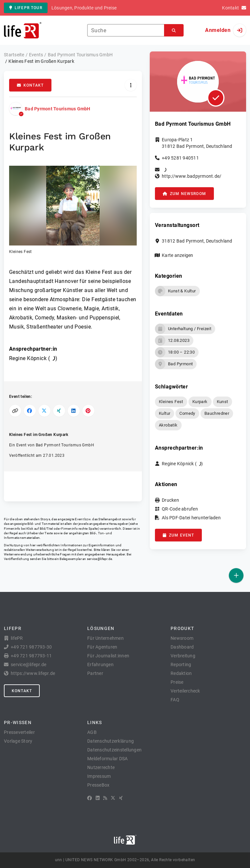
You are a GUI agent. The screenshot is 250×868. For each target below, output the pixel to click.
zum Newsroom (184, 194)
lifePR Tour (26, 8)
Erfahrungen (100, 665)
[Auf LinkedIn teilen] (74, 411)
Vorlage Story (18, 741)
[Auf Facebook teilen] (30, 411)
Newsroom (182, 638)
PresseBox (98, 785)
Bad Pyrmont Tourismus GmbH (58, 109)
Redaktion (181, 673)
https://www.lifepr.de (33, 673)
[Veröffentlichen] (236, 575)
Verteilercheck (185, 691)
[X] (113, 798)
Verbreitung (183, 656)
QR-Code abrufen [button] (180, 509)
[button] (73, 210)
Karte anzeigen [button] (178, 255)
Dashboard (182, 647)
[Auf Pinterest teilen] (88, 411)
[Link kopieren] (15, 411)
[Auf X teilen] (44, 411)
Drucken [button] (170, 500)
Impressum (99, 776)
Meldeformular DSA (107, 759)
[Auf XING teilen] (59, 411)
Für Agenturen (102, 647)
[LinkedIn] (98, 798)
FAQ (175, 700)
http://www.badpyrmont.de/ (192, 176)
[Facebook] (90, 798)
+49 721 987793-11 (31, 656)
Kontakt (30, 85)
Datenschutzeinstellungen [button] (114, 750)
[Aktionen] (131, 85)
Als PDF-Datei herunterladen (191, 518)
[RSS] (105, 798)
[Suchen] (174, 30)
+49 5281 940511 (180, 158)
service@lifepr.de (100, 559)
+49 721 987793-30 (31, 647)
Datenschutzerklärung (111, 741)
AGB (92, 732)
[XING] (121, 798)
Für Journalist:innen (108, 656)
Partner (95, 673)
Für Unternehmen (105, 638)
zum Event (178, 535)
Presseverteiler (19, 732)
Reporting (181, 665)
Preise (177, 682)
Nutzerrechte (101, 767)
